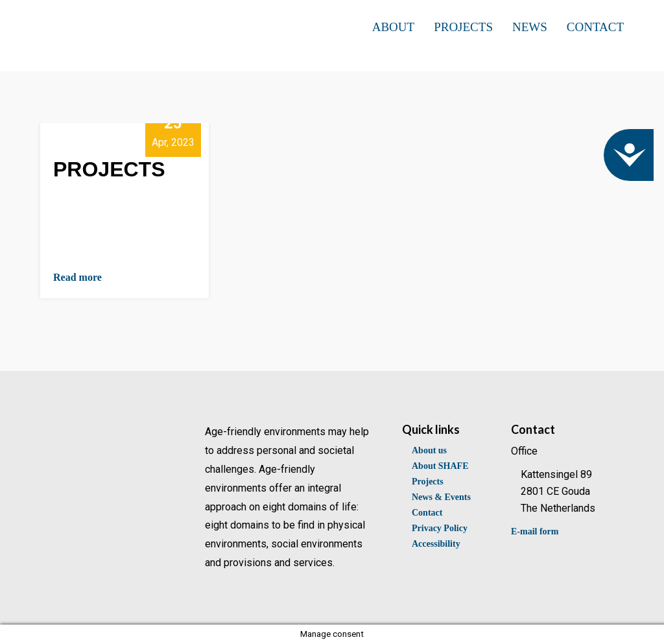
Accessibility (436, 544)
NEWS (530, 27)
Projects (428, 482)
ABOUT (393, 27)
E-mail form (535, 531)
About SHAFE (440, 466)
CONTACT (595, 27)
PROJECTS (463, 27)
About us (429, 450)
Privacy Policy (440, 528)
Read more (77, 277)
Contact (427, 513)
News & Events (441, 497)
